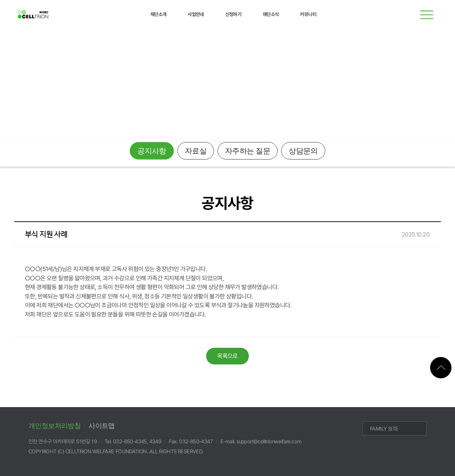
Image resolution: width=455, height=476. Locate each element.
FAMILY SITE (384, 429)
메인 (436, 93)
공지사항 (152, 151)
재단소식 (25, 93)
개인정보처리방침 (55, 426)
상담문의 (303, 151)
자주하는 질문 (248, 151)
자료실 (196, 151)
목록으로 (227, 356)
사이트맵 (102, 426)
